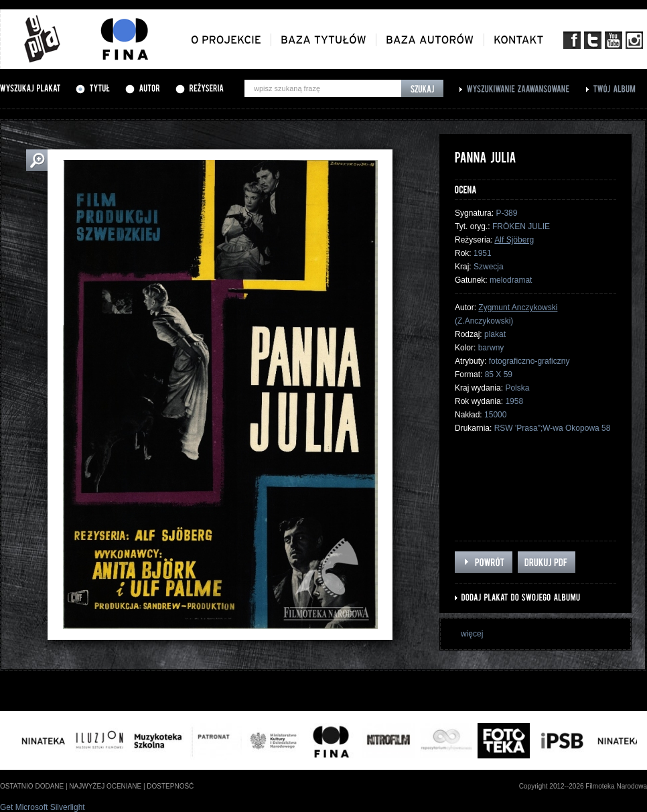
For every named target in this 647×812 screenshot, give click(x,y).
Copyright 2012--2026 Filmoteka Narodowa (583, 786)
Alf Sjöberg (514, 240)
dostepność (170, 786)
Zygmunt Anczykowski (518, 308)
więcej (472, 634)
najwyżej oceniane (105, 786)
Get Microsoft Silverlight (43, 807)
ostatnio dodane (32, 786)
